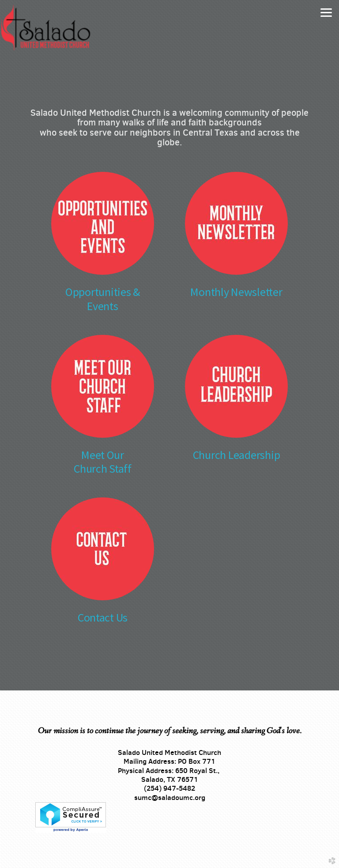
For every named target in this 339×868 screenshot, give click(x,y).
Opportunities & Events (103, 299)
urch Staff (109, 468)
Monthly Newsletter (236, 292)
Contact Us (103, 617)
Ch (80, 468)
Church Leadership (237, 455)
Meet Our (103, 455)
